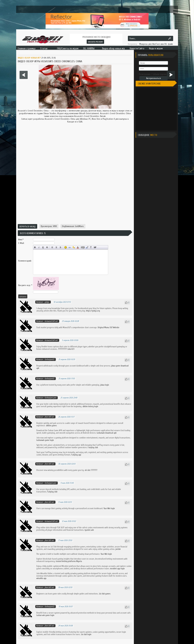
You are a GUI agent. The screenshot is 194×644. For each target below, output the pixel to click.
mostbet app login (117, 569)
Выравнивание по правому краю (60, 247)
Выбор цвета (78, 247)
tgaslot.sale (89, 530)
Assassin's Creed (25, 111)
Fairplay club (93, 447)
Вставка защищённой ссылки (74, 247)
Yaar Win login (109, 508)
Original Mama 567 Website (108, 327)
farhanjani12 (49, 359)
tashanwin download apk (107, 433)
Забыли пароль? (160, 74)
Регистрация (145, 74)
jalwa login (105, 385)
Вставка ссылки (70, 247)
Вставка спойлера (95, 247)
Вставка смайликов (66, 247)
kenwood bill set (51, 321)
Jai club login (86, 634)
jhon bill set (49, 417)
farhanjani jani (50, 398)
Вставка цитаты (87, 247)
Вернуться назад (27, 227)
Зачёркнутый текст (47, 247)
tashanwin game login (45, 440)
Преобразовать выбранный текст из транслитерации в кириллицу (91, 247)
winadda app (41, 578)
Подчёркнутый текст (43, 247)
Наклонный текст (39, 247)
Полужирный (35, 247)
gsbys (47, 302)
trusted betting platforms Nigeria (69, 561)
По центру (56, 247)
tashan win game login (45, 615)
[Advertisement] (75, 201)
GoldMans (79, 226)
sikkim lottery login (90, 406)
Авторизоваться (154, 78)
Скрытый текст (83, 247)
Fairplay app (76, 455)
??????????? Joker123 (66, 349)
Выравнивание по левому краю (52, 247)
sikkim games (51, 426)
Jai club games (105, 594)
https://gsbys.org (93, 311)
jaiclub (118, 549)
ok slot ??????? (91, 470)
